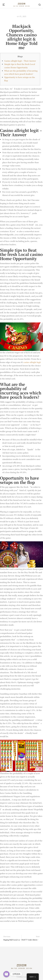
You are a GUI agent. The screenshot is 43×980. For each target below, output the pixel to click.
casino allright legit (32, 362)
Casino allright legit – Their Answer (20, 61)
